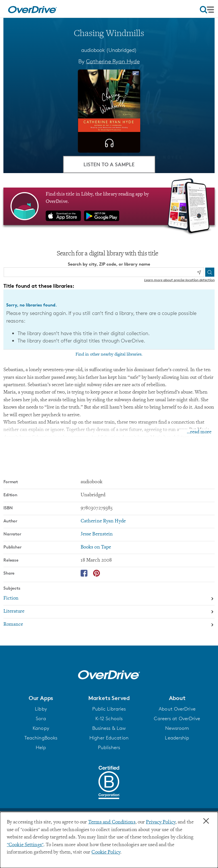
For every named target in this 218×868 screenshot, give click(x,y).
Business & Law (109, 728)
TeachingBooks (41, 738)
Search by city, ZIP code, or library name (109, 264)
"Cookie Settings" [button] (25, 845)
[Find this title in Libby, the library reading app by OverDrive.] (109, 206)
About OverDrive (177, 709)
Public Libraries (109, 709)
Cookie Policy (106, 852)
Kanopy (41, 728)
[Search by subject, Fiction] (109, 599)
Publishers (109, 747)
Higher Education (109, 738)
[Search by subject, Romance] (109, 625)
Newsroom (177, 728)
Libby (41, 709)
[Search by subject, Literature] (109, 612)
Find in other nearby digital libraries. (109, 354)
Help (41, 747)
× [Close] (206, 821)
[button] (41, 698)
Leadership (177, 738)
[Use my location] (199, 272)
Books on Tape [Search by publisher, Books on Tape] (96, 547)
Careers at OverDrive (177, 718)
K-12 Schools (109, 718)
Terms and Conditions (112, 822)
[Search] (210, 272)
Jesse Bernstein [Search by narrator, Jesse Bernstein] (97, 534)
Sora (41, 718)
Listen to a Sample (109, 164)
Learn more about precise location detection (179, 280)
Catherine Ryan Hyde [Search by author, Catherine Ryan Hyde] (113, 61)
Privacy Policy (161, 822)
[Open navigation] (207, 10)
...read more (199, 432)
